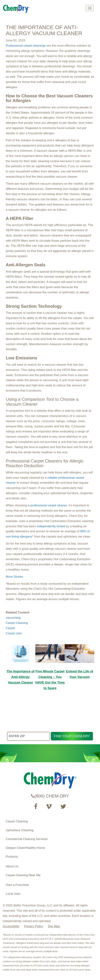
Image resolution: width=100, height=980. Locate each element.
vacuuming (13, 618)
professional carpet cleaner (49, 505)
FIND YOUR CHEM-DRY (72, 736)
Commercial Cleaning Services (27, 839)
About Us (12, 866)
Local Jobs (13, 894)
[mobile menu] (90, 8)
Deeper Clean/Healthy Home (25, 848)
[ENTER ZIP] (28, 736)
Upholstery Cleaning (20, 830)
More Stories (14, 577)
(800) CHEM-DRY (50, 796)
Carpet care (14, 633)
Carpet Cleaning (17, 623)
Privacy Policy (34, 926)
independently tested (51, 526)
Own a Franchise (17, 885)
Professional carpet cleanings (26, 46)
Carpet (10, 628)
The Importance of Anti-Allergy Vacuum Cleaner (21, 677)
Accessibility (11, 926)
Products (12, 857)
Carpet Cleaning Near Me (23, 875)
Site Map (54, 926)
